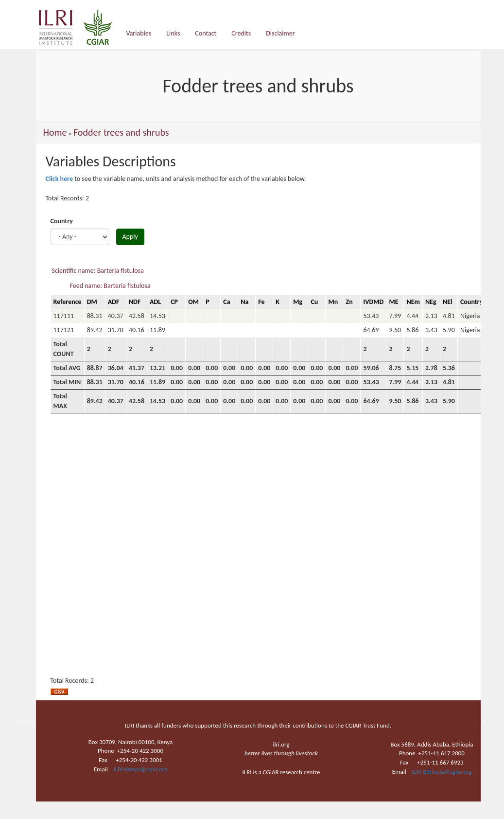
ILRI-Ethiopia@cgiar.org (442, 772)
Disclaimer (280, 33)
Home (55, 132)
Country (62, 221)
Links (173, 33)
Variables (139, 33)
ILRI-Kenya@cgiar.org (140, 769)
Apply (130, 237)
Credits (241, 33)
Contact (206, 33)
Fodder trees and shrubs (121, 132)
